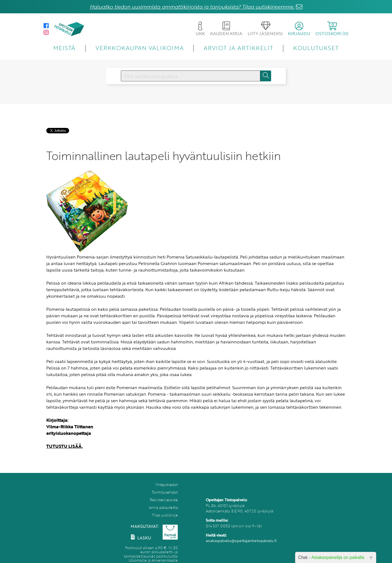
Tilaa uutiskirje (165, 515)
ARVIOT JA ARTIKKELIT (238, 48)
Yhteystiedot (166, 484)
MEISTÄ (64, 48)
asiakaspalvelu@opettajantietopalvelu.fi (241, 541)
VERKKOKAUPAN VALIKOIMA (140, 48)
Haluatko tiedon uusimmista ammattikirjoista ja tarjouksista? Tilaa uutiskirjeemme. (192, 7)
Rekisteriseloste (164, 500)
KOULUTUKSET (316, 48)
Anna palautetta (163, 507)
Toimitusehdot (165, 492)
